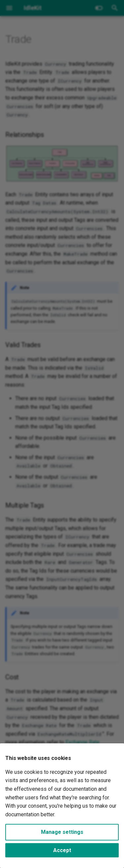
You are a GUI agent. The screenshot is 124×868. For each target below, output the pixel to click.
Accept (62, 850)
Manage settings (62, 832)
